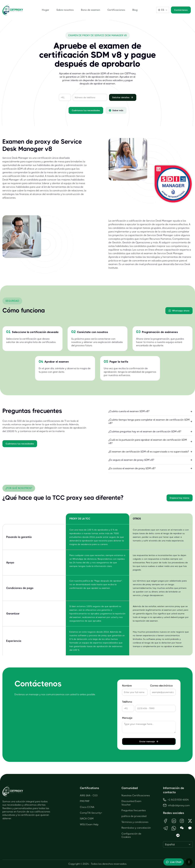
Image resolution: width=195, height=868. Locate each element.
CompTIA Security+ (91, 813)
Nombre (127, 686)
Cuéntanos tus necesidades (86, 110)
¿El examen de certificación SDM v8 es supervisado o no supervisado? (151, 452)
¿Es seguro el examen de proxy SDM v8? (151, 460)
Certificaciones (116, 10)
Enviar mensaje (149, 741)
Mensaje (127, 718)
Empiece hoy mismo (180, 498)
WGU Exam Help (89, 824)
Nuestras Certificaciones (136, 795)
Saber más (116, 110)
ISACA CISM (87, 819)
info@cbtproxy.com (179, 805)
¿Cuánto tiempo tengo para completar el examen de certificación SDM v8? (151, 421)
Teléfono (127, 702)
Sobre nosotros (65, 10)
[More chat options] (189, 862)
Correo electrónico (161, 686)
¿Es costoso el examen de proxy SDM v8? (151, 468)
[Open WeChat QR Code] (182, 828)
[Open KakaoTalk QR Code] (190, 828)
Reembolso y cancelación (136, 828)
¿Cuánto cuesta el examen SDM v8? (151, 411)
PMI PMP (85, 801)
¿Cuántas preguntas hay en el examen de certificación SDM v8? (151, 432)
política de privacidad (134, 816)
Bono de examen (91, 10)
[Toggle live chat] (174, 862)
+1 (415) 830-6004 (176, 800)
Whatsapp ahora (179, 311)
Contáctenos (181, 10)
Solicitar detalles (123, 97)
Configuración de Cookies (131, 835)
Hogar (46, 10)
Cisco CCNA (87, 807)
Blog (135, 10)
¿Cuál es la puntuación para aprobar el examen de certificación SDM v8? (151, 441)
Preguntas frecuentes (134, 810)
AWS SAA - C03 (89, 795)
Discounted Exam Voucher (131, 803)
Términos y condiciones (135, 822)
